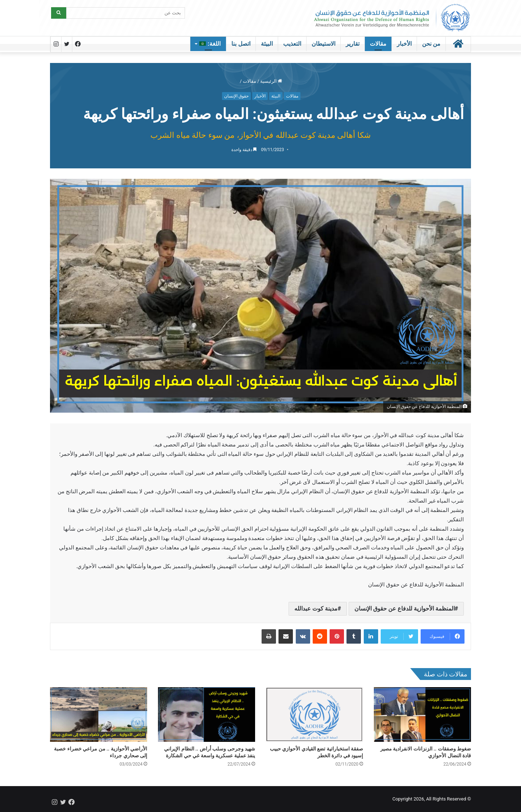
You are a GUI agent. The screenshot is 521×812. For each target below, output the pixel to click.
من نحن (431, 44)
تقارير (353, 44)
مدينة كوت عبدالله (316, 609)
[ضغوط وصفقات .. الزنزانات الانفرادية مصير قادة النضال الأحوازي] (422, 715)
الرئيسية (271, 81)
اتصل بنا (241, 44)
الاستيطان (323, 44)
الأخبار (404, 44)
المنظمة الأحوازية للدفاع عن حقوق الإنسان (405, 609)
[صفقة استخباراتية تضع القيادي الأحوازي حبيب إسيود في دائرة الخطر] (314, 715)
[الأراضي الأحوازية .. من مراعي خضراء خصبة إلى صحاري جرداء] (99, 715)
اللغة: (210, 44)
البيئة (267, 44)
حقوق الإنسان (236, 96)
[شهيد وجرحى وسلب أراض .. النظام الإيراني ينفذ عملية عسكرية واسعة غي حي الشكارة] (207, 715)
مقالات (378, 44)
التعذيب (292, 44)
